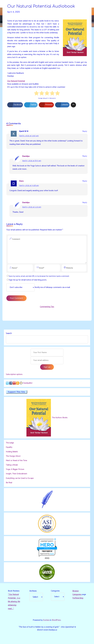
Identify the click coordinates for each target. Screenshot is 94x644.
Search (9, 333)
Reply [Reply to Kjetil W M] (85, 131)
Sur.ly (52, 553)
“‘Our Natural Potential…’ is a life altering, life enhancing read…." (14, 601)
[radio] (37, 94)
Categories (55, 591)
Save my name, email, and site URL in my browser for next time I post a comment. (38, 276)
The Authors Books (59, 418)
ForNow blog (78, 598)
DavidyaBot (28, 384)
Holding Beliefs (12, 452)
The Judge (10, 443)
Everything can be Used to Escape (20, 478)
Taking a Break (12, 465)
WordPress (56, 620)
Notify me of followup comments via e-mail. (38, 287)
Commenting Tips (47, 307)
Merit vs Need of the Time (17, 461)
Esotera (46, 620)
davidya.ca (47, 548)
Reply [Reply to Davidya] (85, 156)
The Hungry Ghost (13, 456)
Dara (21, 181)
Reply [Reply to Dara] (85, 181)
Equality (9, 448)
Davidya (26, 156)
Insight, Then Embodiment (17, 474)
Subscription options (14, 375)
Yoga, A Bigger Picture (15, 469)
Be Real (9, 482)
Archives (33, 591)
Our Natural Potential (16, 81)
